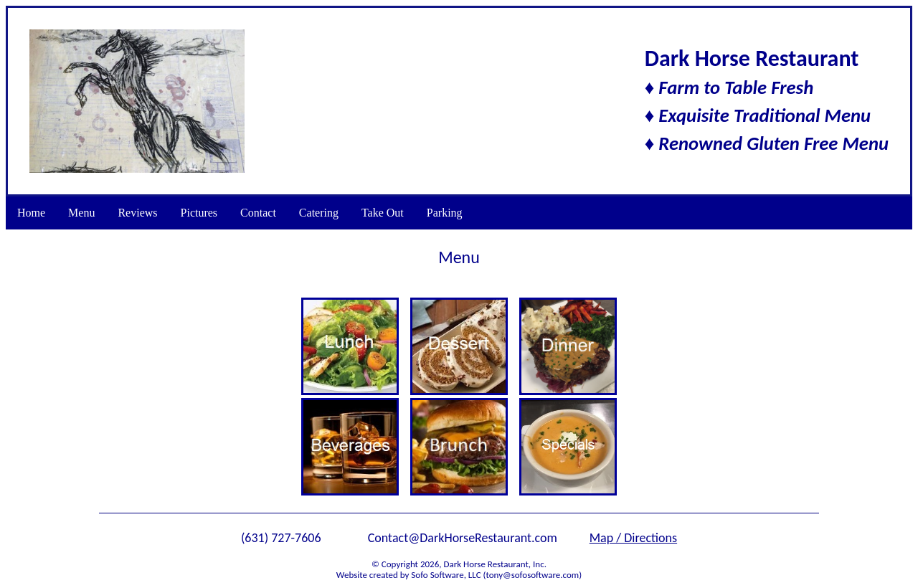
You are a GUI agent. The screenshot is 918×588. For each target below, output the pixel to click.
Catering (319, 213)
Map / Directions (633, 538)
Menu (81, 213)
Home (31, 213)
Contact (258, 213)
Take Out (383, 213)
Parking (445, 213)
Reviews (137, 213)
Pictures (199, 213)
